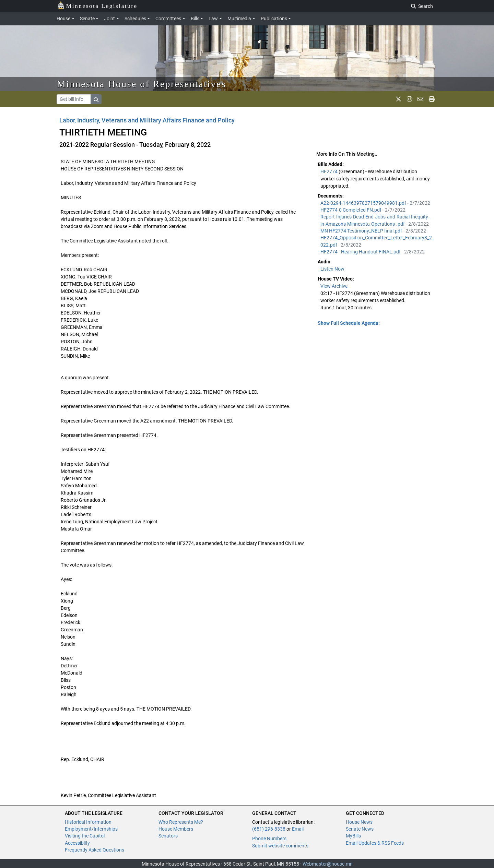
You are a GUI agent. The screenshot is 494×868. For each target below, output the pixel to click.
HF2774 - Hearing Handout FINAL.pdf (361, 252)
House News (359, 822)
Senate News (360, 829)
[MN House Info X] (398, 99)
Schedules (135, 19)
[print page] (432, 99)
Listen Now (332, 269)
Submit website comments (280, 846)
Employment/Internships (91, 829)
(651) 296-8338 (269, 829)
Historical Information (88, 822)
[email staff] (420, 99)
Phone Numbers (269, 839)
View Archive (334, 286)
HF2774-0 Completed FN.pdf (351, 210)
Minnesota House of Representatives (142, 84)
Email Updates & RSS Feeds (375, 843)
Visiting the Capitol (85, 836)
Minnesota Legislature (97, 5)
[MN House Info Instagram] (409, 99)
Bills (195, 19)
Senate (87, 19)
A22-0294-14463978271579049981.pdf (364, 203)
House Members (176, 829)
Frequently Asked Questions (95, 850)
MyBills (353, 836)
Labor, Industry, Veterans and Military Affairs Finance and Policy (147, 120)
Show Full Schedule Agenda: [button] (349, 323)
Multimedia (239, 19)
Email (298, 829)
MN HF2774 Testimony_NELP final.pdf (362, 231)
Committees (168, 19)
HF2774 (330, 171)
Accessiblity (77, 843)
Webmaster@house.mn (328, 864)
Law (213, 19)
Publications (274, 19)
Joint (109, 19)
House (63, 19)
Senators (168, 836)
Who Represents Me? (181, 822)
